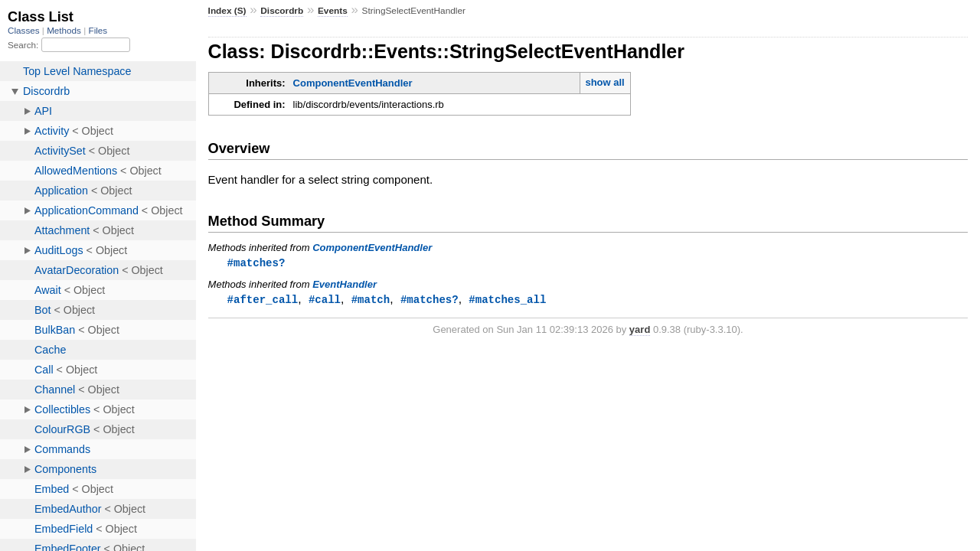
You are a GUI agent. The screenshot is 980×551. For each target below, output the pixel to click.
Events (333, 11)
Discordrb (282, 11)
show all (604, 82)
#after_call (263, 300)
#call (325, 300)
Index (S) (227, 11)
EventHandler (345, 285)
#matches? (256, 263)
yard (640, 331)
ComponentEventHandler (353, 83)
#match (371, 300)
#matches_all (507, 300)
